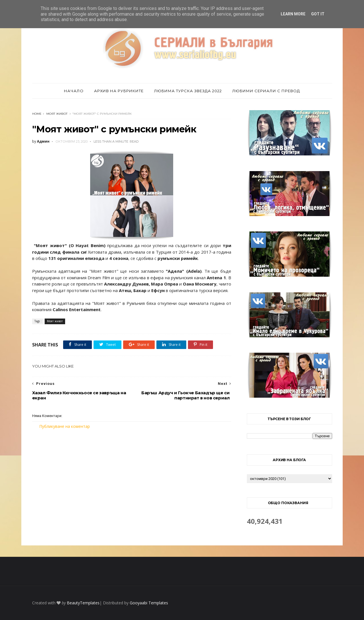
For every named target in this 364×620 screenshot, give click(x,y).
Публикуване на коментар (65, 426)
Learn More (293, 14)
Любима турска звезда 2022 (188, 91)
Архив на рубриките (119, 91)
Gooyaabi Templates (149, 603)
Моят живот (57, 114)
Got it (318, 14)
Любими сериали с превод (266, 91)
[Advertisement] (132, 477)
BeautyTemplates (83, 603)
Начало (74, 91)
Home (37, 114)
